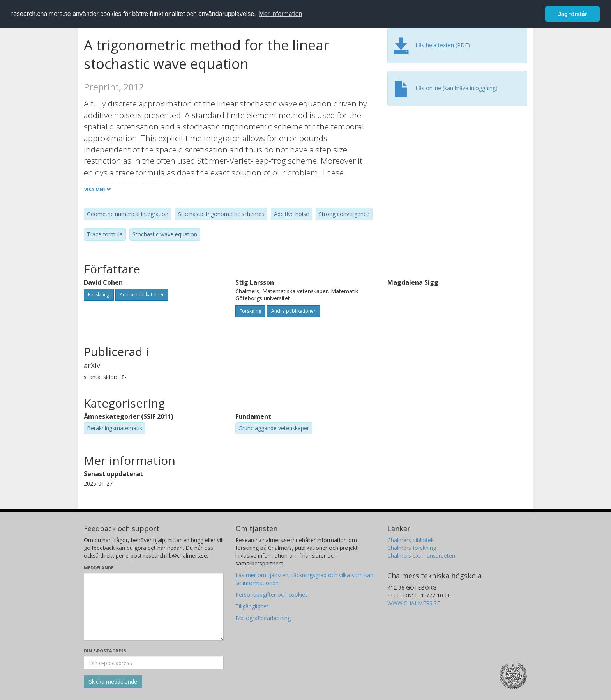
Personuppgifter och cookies (272, 595)
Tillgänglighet (252, 606)
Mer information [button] (280, 14)
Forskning (99, 295)
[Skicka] (113, 682)
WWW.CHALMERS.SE (414, 603)
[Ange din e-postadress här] (154, 663)
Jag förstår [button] (572, 14)
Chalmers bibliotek (411, 540)
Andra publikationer (142, 295)
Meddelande (99, 568)
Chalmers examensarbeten (421, 556)
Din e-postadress (105, 651)
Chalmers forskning (412, 548)
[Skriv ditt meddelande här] (154, 607)
